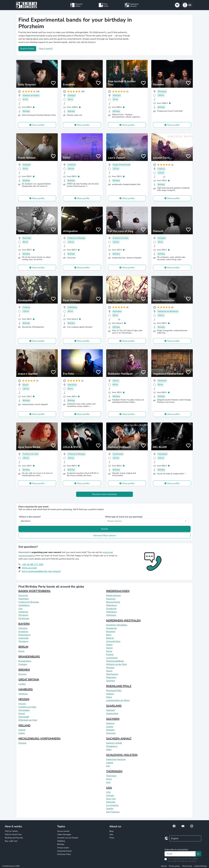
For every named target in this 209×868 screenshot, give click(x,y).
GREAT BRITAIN (29, 680)
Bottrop (110, 638)
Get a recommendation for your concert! (41, 571)
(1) (164, 177)
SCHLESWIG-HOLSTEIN (122, 755)
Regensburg (24, 635)
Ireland (22, 730)
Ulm (21, 609)
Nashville (111, 802)
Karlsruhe (23, 595)
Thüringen (111, 776)
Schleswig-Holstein (116, 759)
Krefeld (110, 654)
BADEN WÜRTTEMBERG (34, 591)
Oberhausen (112, 674)
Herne (109, 651)
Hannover (111, 599)
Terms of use (187, 866)
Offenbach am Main (28, 720)
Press (112, 838)
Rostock (22, 743)
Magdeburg (112, 746)
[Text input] (180, 854)
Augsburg (23, 632)
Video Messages (64, 834)
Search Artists (27, 49)
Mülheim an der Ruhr (117, 664)
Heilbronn (23, 612)
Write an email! (29, 568)
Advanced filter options (104, 535)
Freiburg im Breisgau (29, 602)
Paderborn (111, 677)
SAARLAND (114, 706)
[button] (187, 5)
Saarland (110, 710)
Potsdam (23, 664)
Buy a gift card (11, 841)
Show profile (38, 125)
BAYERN (24, 624)
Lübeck (110, 763)
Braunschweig (113, 602)
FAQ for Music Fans (13, 834)
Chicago (110, 795)
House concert (63, 831)
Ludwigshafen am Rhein (118, 700)
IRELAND (24, 725)
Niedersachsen (113, 595)
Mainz (109, 697)
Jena (108, 782)
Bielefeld (111, 632)
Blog (111, 831)
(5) (119, 319)
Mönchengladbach (115, 661)
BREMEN (24, 670)
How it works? (46, 48)
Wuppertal (111, 628)
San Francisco (113, 812)
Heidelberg (24, 605)
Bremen (22, 674)
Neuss (109, 671)
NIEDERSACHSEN (118, 591)
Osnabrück (111, 609)
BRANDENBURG (29, 657)
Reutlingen (24, 618)
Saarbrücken (112, 713)
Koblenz (110, 694)
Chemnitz (111, 733)
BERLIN (23, 647)
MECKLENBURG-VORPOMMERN (39, 739)
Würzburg (23, 641)
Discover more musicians (105, 494)
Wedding (61, 841)
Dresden (110, 730)
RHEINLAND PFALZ (119, 686)
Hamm (109, 648)
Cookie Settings (201, 866)
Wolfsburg (111, 612)
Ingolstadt (23, 638)
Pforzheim (23, 615)
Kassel (22, 713)
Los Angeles (112, 805)
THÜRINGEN (114, 771)
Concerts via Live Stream (68, 838)
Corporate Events (65, 851)
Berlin (21, 651)
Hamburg (23, 694)
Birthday (61, 844)
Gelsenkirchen (113, 641)
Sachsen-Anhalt (114, 743)
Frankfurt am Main (27, 707)
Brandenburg (25, 661)
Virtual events (63, 848)
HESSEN (24, 699)
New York (111, 799)
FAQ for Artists (11, 831)
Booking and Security (14, 838)
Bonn (109, 635)
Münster (110, 668)
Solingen (111, 681)
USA (109, 788)
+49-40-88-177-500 (32, 564)
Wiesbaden (24, 710)
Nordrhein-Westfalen (117, 625)
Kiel (108, 766)
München (23, 628)
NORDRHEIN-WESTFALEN (123, 621)
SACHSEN (113, 719)
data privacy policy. (189, 861)
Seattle (110, 809)
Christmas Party (64, 854)
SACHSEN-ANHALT (119, 739)
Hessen (22, 704)
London (22, 684)
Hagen (109, 645)
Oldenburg (111, 605)
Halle (109, 750)
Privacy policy (174, 866)
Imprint (164, 866)
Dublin (22, 733)
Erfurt (109, 779)
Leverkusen (112, 658)
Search (104, 529)
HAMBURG (26, 689)
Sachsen (110, 723)
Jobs (111, 834)
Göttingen (111, 615)
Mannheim (24, 599)
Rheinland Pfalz (114, 691)
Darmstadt (24, 717)
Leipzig (110, 727)
